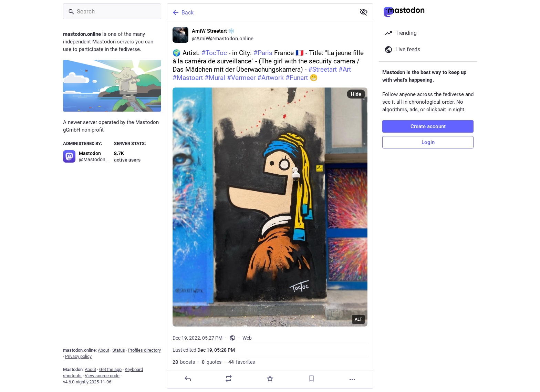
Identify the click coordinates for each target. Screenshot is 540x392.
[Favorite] (270, 379)
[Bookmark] (311, 379)
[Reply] (188, 379)
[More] (352, 380)
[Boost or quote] (229, 379)
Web (247, 338)
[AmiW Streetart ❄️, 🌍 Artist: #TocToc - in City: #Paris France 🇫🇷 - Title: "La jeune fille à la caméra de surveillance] (270, 205)
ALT (358, 319)
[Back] (261, 12)
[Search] (112, 11)
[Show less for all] (364, 12)
